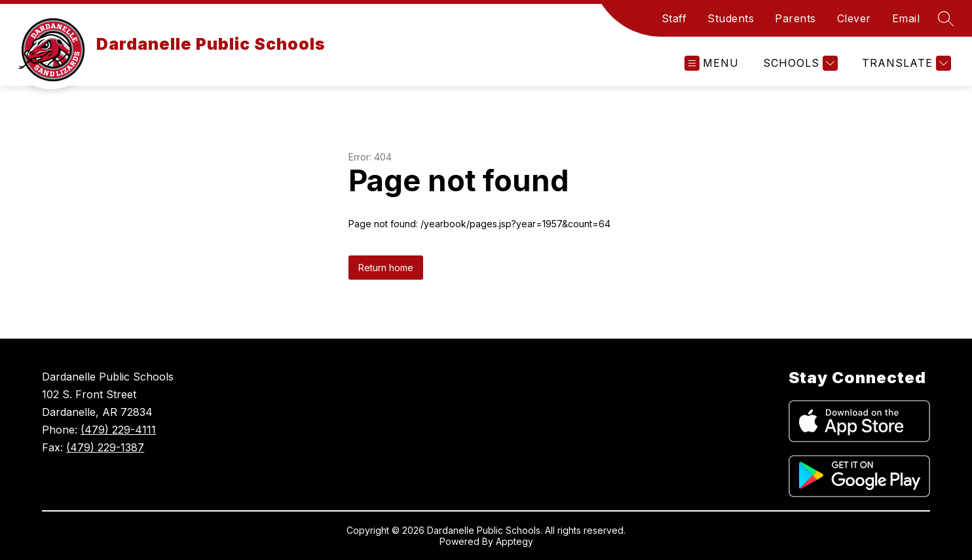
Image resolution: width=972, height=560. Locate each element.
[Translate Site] (905, 63)
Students (731, 18)
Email (906, 18)
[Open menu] (712, 63)
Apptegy (514, 541)
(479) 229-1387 (105, 447)
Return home (386, 268)
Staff (674, 18)
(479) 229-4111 (118, 430)
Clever (854, 18)
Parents (795, 18)
